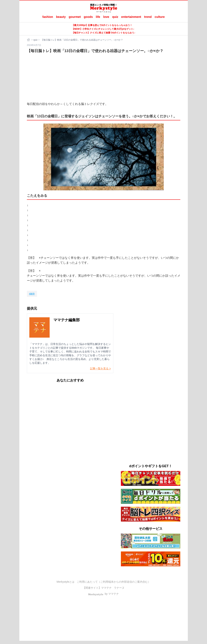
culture (160, 17)
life (98, 17)
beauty (61, 17)
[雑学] (32, 294)
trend (148, 17)
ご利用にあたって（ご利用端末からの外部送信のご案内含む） (114, 582)
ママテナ (106, 588)
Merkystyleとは (66, 582)
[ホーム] (29, 40)
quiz (115, 17)
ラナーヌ (119, 588)
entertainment (131, 17)
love (106, 17)
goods (88, 17)
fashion (48, 17)
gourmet (75, 17)
